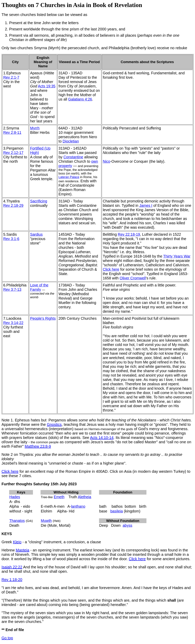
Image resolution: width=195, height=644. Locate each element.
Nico (107, 161)
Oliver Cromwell (133, 278)
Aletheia (85, 497)
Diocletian (71, 141)
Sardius (36, 234)
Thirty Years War (177, 256)
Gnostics (54, 424)
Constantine (73, 157)
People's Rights (43, 318)
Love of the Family (39, 287)
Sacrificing (39, 201)
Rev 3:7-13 (12, 289)
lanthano (78, 506)
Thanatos (17, 521)
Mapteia (22, 550)
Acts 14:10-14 (102, 438)
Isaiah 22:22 (12, 567)
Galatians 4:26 (80, 99)
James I (146, 205)
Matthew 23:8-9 (38, 446)
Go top (7, 638)
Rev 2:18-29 (13, 205)
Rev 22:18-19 (129, 234)
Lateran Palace (69, 177)
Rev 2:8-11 (12, 132)
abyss (127, 525)
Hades (15, 497)
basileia (117, 511)
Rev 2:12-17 (13, 153)
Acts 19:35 (47, 86)
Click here (111, 269)
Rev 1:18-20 (12, 580)
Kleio (17, 542)
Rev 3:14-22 (13, 323)
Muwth (46, 521)
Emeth (59, 497)
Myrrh (35, 128)
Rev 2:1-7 (11, 77)
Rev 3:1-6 (11, 239)
